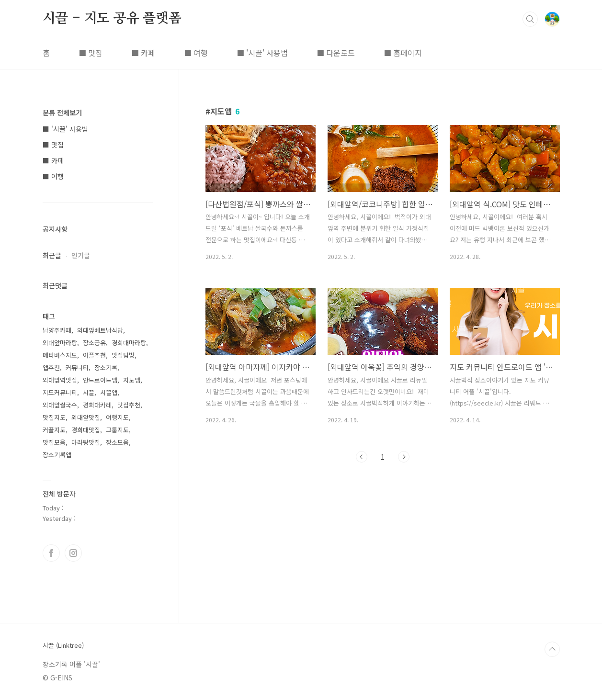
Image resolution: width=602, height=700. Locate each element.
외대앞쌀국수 (60, 405)
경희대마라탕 (129, 343)
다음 (404, 457)
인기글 (81, 255)
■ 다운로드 (336, 53)
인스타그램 (73, 553)
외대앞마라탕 (60, 343)
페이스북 (51, 553)
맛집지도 (54, 417)
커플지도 (54, 430)
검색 (530, 19)
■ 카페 (143, 53)
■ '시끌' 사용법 (262, 53)
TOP (552, 649)
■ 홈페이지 (403, 53)
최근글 (52, 255)
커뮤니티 (77, 367)
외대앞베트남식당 (100, 330)
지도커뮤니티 (60, 392)
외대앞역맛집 (60, 380)
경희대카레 (97, 405)
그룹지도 (117, 430)
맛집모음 (54, 442)
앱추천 (51, 367)
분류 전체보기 (62, 113)
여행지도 (117, 417)
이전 (362, 457)
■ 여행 (196, 53)
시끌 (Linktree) (63, 645)
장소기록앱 (57, 455)
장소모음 (117, 442)
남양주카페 (57, 330)
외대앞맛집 (86, 417)
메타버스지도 (60, 355)
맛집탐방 (123, 355)
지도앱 (132, 380)
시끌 (89, 392)
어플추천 (94, 355)
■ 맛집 (91, 53)
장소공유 (94, 343)
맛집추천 (129, 405)
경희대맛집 (86, 430)
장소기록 (106, 367)
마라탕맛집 (86, 442)
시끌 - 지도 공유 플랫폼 (112, 19)
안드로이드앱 (100, 380)
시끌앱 (109, 392)
